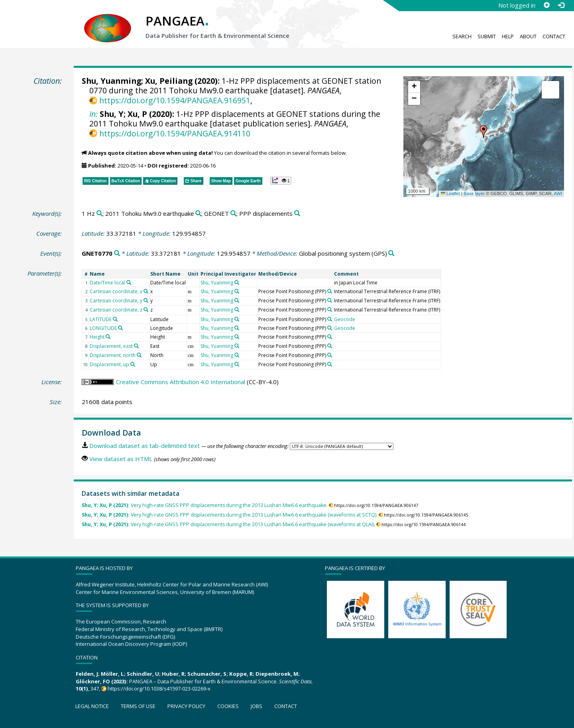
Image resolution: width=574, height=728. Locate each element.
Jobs (257, 706)
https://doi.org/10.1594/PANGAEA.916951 (175, 100)
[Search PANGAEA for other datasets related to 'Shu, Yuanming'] (237, 282)
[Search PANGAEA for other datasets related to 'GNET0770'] (117, 254)
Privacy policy (186, 706)
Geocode (345, 319)
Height (97, 337)
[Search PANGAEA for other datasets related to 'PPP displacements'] (297, 214)
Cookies (228, 706)
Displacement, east (111, 346)
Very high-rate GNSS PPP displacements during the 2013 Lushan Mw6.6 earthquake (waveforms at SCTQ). (230, 515)
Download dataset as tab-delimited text (144, 446)
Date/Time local (107, 283)
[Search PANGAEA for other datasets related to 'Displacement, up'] (133, 364)
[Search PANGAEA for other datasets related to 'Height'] (108, 337)
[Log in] (561, 5)
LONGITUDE (103, 328)
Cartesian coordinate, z (116, 310)
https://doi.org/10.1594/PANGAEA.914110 (175, 133)
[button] (484, 132)
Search (462, 36)
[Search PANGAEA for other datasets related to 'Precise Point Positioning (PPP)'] (330, 291)
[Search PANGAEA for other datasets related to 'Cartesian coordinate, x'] (146, 291)
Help (508, 36)
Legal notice (92, 706)
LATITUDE (101, 319)
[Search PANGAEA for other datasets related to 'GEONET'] (233, 214)
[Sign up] (546, 5)
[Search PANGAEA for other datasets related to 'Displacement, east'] (136, 346)
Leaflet (450, 193)
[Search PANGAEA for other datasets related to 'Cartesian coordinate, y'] (146, 300)
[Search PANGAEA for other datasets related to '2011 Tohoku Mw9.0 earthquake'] (198, 214)
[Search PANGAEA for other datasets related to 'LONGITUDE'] (120, 328)
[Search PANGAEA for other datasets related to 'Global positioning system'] (391, 254)
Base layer (474, 193)
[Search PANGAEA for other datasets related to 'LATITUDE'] (115, 319)
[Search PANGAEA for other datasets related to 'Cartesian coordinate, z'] (146, 310)
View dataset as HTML (121, 459)
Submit (487, 36)
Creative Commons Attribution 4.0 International (181, 382)
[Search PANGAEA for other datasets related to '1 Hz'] (99, 214)
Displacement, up (109, 364)
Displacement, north (113, 355)
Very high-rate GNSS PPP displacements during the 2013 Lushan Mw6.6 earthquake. (205, 505)
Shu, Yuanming (111, 81)
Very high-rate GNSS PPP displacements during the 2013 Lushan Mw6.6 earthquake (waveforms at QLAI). (228, 524)
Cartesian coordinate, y (116, 301)
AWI (558, 193)
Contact (554, 36)
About (528, 36)
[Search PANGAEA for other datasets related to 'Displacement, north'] (139, 355)
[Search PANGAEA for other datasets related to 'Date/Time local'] (129, 282)
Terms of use (138, 706)
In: (93, 114)
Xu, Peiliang (169, 81)
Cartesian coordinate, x (116, 291)
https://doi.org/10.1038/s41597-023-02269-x (159, 689)
